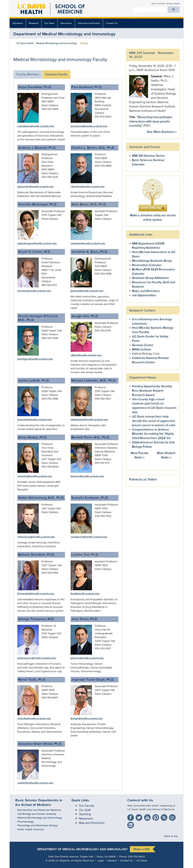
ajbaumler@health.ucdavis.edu (35, 187)
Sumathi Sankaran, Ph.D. (90, 498)
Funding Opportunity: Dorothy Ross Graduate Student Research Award (152, 391)
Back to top (171, 836)
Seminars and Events (89, 23)
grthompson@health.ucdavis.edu (37, 658)
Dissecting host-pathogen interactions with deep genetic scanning (151, 121)
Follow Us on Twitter (143, 479)
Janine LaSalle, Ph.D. (34, 380)
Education (18, 23)
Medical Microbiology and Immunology (56, 43)
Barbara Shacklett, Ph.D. (36, 555)
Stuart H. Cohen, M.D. (34, 252)
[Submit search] (174, 10)
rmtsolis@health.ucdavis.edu (34, 718)
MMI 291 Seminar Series (148, 156)
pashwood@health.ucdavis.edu (89, 126)
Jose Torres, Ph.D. (85, 619)
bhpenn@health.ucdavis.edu (87, 476)
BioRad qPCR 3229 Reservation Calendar (154, 272)
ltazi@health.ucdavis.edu (85, 594)
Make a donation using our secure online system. (153, 217)
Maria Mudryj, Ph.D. (33, 437)
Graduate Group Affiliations (151, 278)
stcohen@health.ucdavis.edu (34, 291)
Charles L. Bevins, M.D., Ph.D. (93, 148)
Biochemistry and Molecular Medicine (42, 810)
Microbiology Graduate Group (152, 261)
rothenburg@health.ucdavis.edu (36, 537)
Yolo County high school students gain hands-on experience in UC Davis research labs (154, 406)
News (154, 3)
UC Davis (142, 860)
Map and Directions (92, 823)
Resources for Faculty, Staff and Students (154, 284)
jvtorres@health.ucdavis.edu (87, 658)
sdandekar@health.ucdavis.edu (36, 126)
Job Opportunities (144, 295)
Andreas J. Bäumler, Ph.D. (37, 148)
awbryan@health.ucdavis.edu (88, 243)
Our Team (49, 23)
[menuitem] (18, 23)
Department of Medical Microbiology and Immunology (64, 34)
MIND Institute (142, 349)
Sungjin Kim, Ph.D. (85, 316)
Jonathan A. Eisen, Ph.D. (90, 252)
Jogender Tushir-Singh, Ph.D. (93, 680)
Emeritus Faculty (56, 74)
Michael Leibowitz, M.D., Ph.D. (94, 380)
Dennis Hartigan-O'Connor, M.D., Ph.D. (38, 318)
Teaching (85, 814)
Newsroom (66, 23)
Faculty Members (28, 74)
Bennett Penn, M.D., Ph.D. (91, 437)
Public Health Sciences (33, 829)
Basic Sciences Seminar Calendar (148, 162)
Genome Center (143, 345)
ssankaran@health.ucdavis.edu (89, 537)
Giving (169, 3)
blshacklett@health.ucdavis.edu (36, 594)
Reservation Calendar (147, 265)
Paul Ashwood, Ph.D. (87, 87)
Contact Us (112, 23)
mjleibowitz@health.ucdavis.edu (89, 420)
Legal (101, 860)
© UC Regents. (58, 860)
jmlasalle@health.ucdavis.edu (35, 420)
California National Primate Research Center (150, 360)
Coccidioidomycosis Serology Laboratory (152, 321)
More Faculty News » (139, 455)
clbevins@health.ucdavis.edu (88, 187)
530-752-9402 (136, 856)
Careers (162, 3)
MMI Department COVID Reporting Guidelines (148, 246)
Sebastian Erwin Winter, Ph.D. (40, 744)
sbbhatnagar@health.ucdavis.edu (37, 243)
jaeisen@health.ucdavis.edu (87, 291)
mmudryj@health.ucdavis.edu (35, 476)
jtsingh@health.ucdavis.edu (87, 718)
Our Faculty (87, 806)
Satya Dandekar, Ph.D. (35, 87)
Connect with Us (140, 800)
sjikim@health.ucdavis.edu (86, 355)
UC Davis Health (25, 43)
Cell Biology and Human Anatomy (40, 814)
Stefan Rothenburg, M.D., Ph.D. (41, 498)
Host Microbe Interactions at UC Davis (154, 254)
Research (34, 23)
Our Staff (85, 810)
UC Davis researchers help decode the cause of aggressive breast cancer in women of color (154, 421)
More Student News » (166, 455)
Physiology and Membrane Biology (40, 825)
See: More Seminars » (162, 132)
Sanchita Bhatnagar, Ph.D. (38, 204)
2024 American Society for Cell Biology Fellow (153, 444)
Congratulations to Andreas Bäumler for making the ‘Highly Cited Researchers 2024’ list (153, 434)
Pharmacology (28, 821)
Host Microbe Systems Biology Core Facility (153, 330)
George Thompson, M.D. (36, 619)
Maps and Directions (146, 291)
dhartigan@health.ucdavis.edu (35, 359)
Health (177, 3)
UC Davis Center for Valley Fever (150, 339)
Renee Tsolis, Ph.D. (32, 680)
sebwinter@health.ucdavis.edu (35, 783)
